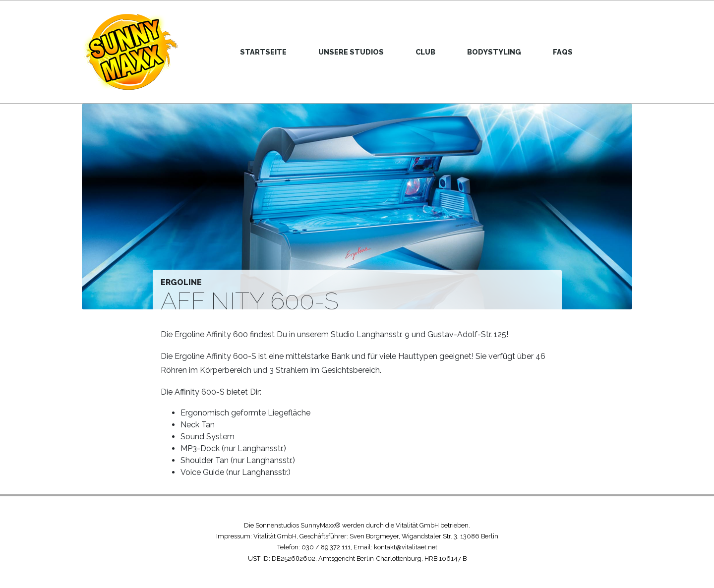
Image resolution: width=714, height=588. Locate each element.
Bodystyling (494, 52)
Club (425, 52)
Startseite (263, 52)
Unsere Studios (351, 52)
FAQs (563, 52)
